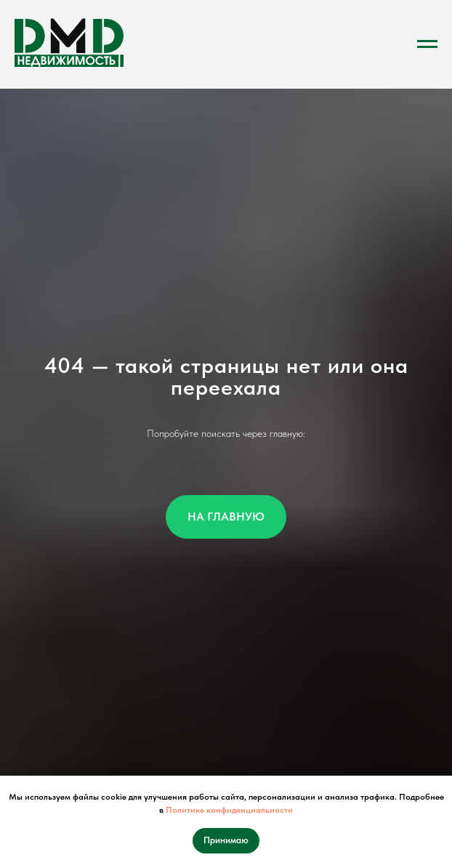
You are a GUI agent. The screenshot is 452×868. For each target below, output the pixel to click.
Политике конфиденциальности (229, 810)
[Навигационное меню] (427, 44)
